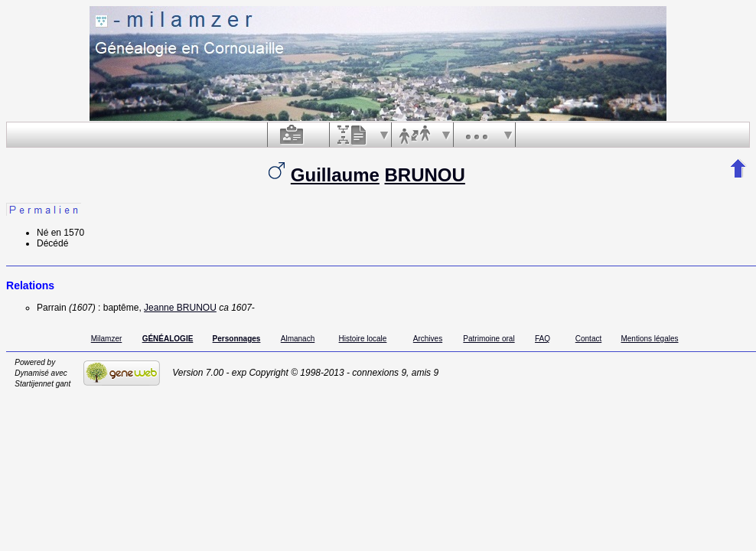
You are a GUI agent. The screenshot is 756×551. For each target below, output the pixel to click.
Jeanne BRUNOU (180, 308)
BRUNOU (425, 175)
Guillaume (335, 175)
